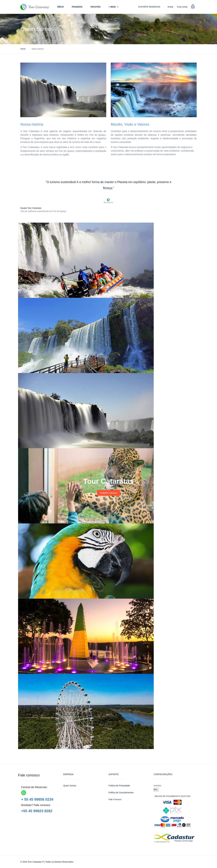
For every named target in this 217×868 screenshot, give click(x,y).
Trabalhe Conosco (108, 493)
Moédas (157, 786)
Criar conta (182, 7)
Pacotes (96, 7)
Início (61, 7)
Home (23, 49)
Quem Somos (70, 786)
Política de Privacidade (119, 786)
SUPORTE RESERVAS (149, 7)
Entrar (170, 7)
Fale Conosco (115, 799)
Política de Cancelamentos (121, 792)
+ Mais (112, 7)
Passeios (77, 7)
